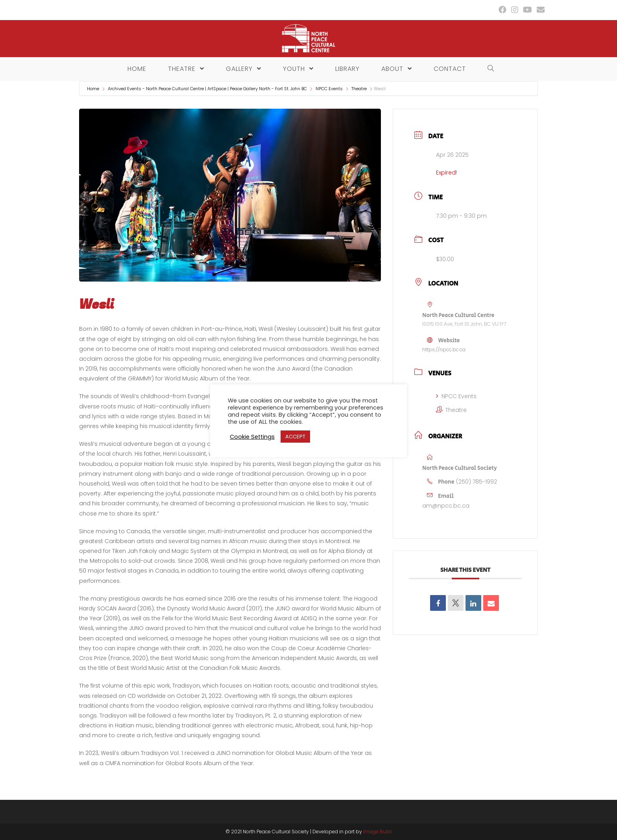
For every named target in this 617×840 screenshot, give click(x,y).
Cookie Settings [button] (252, 437)
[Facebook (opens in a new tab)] (502, 10)
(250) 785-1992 (477, 482)
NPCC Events (329, 89)
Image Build (377, 832)
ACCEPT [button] (295, 437)
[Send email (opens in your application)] (539, 10)
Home (94, 89)
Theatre (359, 89)
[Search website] (489, 69)
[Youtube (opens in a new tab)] (527, 10)
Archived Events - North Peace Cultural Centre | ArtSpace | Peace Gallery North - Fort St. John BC (207, 89)
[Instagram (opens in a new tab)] (515, 10)
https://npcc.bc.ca (444, 350)
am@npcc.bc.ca (446, 506)
